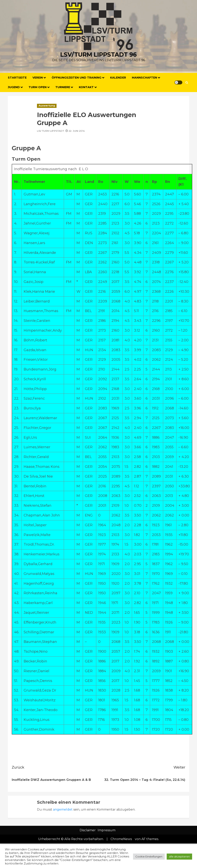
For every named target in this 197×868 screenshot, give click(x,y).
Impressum (107, 830)
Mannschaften (144, 78)
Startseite (17, 78)
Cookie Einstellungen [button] (149, 856)
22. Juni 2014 (77, 131)
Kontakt (86, 87)
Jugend (14, 87)
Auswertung (47, 106)
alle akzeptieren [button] (179, 856)
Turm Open (38, 87)
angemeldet (63, 809)
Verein (38, 78)
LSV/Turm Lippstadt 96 (98, 55)
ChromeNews (121, 839)
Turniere (63, 87)
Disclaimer (88, 830)
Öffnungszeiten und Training (76, 78)
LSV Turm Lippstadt (50, 131)
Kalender (118, 78)
